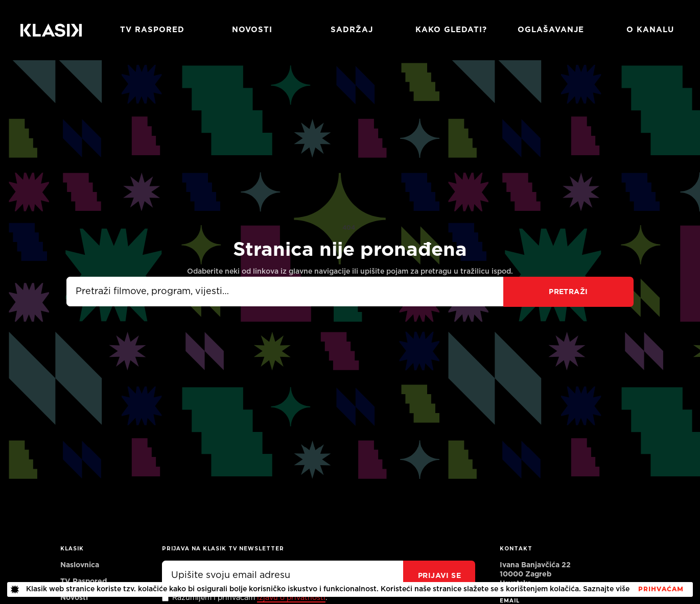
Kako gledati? (451, 30)
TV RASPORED (152, 30)
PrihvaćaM (661, 589)
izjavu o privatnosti (291, 598)
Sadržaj (352, 30)
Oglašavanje (551, 30)
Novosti (252, 30)
